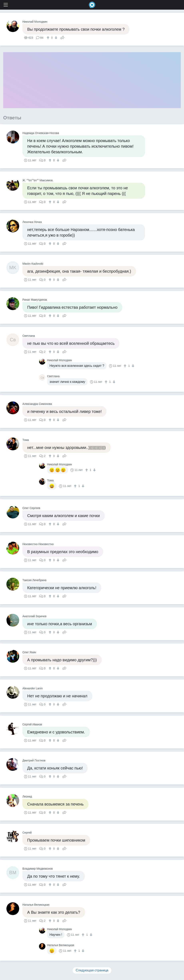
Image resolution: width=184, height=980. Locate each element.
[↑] (48, 38)
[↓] (55, 38)
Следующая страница (92, 970)
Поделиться (62, 37)
